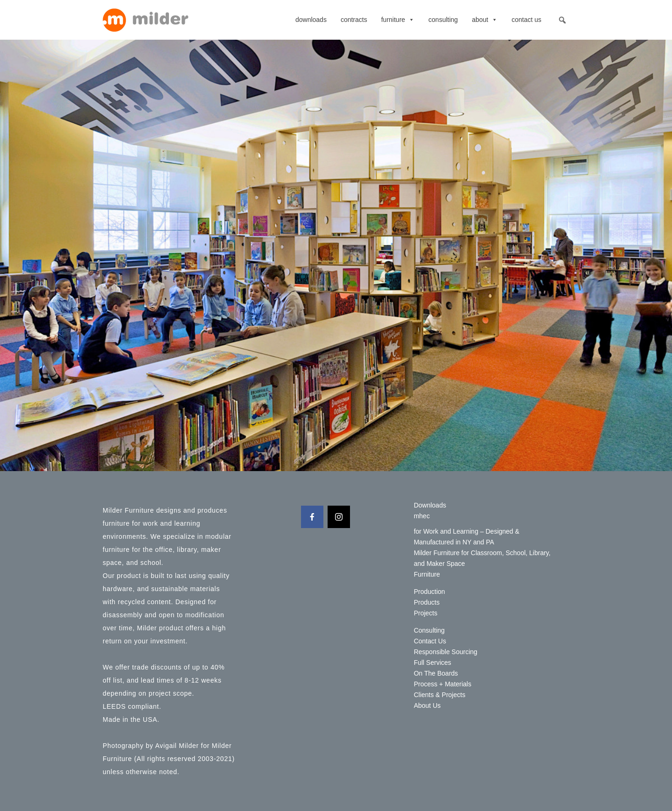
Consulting (443, 20)
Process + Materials (443, 684)
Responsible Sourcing (446, 652)
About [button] (485, 20)
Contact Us (526, 20)
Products (427, 602)
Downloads (311, 20)
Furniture (398, 20)
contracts (354, 20)
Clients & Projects (440, 695)
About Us (427, 705)
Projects (426, 613)
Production (430, 592)
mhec (422, 516)
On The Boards (436, 673)
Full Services (433, 663)
